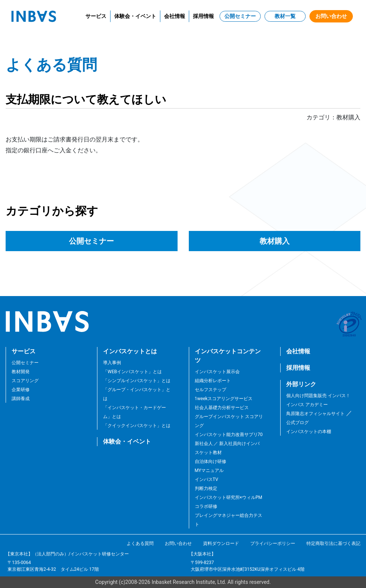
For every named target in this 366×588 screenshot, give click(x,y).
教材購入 (275, 241)
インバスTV (207, 479)
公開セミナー (240, 16)
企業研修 (21, 390)
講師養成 (21, 399)
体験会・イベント (135, 16)
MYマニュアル (209, 470)
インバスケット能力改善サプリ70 (229, 435)
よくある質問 (140, 543)
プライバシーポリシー (273, 543)
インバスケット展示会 (217, 372)
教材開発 (21, 372)
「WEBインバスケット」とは (132, 372)
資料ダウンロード (221, 543)
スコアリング (25, 381)
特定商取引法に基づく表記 (333, 543)
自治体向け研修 (211, 461)
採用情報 (203, 16)
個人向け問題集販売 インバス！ (318, 396)
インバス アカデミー (307, 405)
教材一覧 (285, 16)
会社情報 (175, 16)
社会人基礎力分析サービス (222, 408)
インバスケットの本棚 (309, 432)
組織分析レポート (213, 381)
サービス (96, 16)
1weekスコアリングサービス (224, 399)
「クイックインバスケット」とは (137, 426)
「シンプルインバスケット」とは (137, 381)
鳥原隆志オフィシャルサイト (315, 414)
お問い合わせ (331, 16)
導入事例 (112, 363)
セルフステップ (211, 390)
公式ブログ (297, 423)
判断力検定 (206, 488)
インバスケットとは (130, 351)
